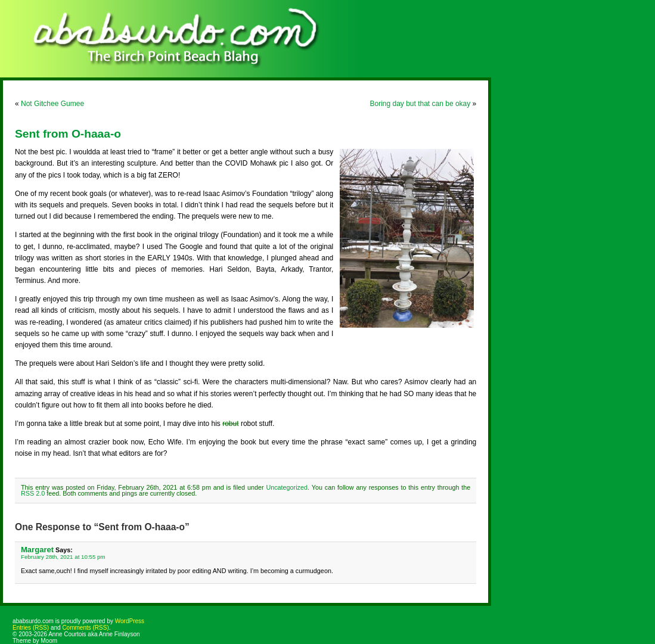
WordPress (130, 621)
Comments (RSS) (85, 628)
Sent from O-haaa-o (68, 134)
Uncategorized (287, 487)
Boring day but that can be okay (420, 104)
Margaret (37, 550)
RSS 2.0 (33, 493)
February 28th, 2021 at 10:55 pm (63, 557)
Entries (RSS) (31, 628)
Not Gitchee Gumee (52, 104)
